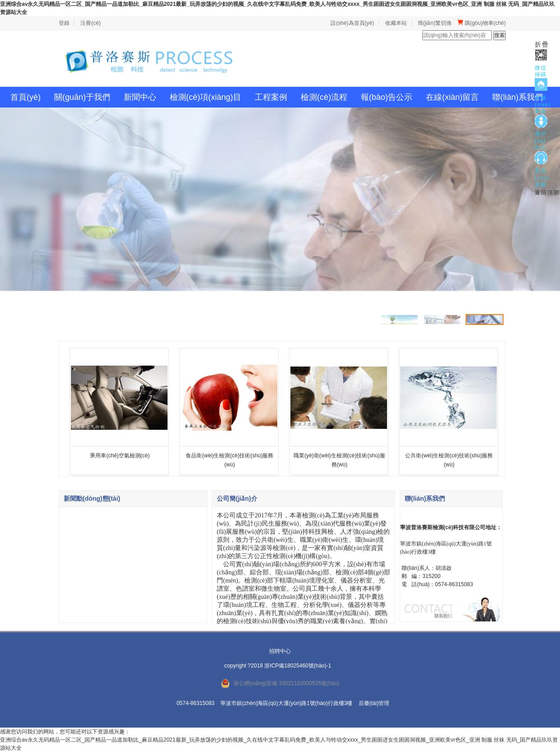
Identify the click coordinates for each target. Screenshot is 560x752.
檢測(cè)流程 (324, 97)
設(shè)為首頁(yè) (352, 23)
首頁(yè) (26, 97)
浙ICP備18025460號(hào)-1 (298, 666)
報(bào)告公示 (387, 97)
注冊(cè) (91, 23)
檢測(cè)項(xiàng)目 (205, 97)
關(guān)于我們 (82, 97)
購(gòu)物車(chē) (482, 23)
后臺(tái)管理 (374, 703)
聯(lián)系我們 (518, 97)
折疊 (542, 45)
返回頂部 (547, 193)
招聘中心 (280, 651)
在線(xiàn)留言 (452, 97)
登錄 (64, 23)
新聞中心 (140, 97)
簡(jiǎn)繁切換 (435, 23)
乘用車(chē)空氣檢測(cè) (120, 456)
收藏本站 (396, 23)
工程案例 (271, 97)
